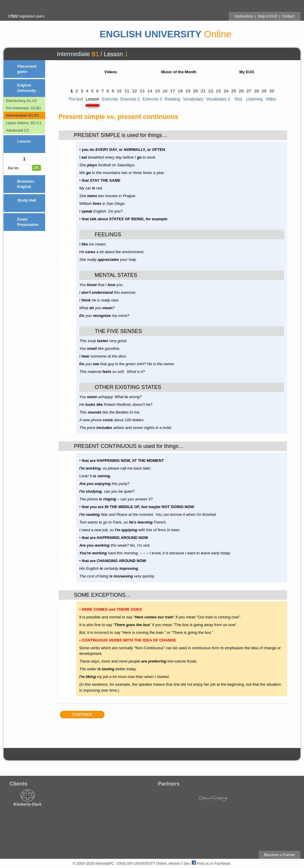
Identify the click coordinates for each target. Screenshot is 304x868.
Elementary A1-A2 (22, 101)
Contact (288, 16)
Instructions (244, 16)
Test (238, 99)
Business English (26, 184)
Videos (111, 72)
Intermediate (73, 54)
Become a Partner (280, 855)
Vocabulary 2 (218, 99)
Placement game (27, 69)
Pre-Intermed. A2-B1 (24, 108)
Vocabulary (193, 99)
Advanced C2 (18, 130)
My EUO (247, 72)
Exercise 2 (130, 99)
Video (271, 99)
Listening (254, 99)
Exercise (110, 99)
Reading (172, 99)
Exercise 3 (152, 99)
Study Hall (27, 200)
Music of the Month (179, 72)
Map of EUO (267, 16)
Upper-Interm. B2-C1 (24, 123)
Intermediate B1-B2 (23, 115)
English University (27, 88)
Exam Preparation (28, 222)
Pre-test (76, 99)
